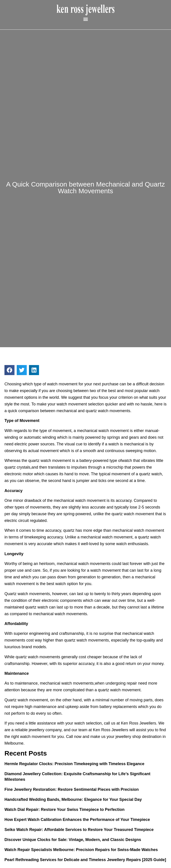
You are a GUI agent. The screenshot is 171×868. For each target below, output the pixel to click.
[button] (85, 19)
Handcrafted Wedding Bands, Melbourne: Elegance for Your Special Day (73, 799)
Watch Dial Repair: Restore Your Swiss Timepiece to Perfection (65, 810)
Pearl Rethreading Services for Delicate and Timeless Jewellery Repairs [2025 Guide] (85, 860)
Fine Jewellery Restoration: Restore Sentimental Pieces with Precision (72, 789)
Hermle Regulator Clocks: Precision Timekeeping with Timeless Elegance (74, 764)
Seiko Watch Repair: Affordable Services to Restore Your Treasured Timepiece (79, 830)
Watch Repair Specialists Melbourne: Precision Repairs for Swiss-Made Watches (81, 850)
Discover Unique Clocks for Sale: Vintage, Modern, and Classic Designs (73, 840)
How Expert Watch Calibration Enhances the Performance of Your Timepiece (77, 820)
